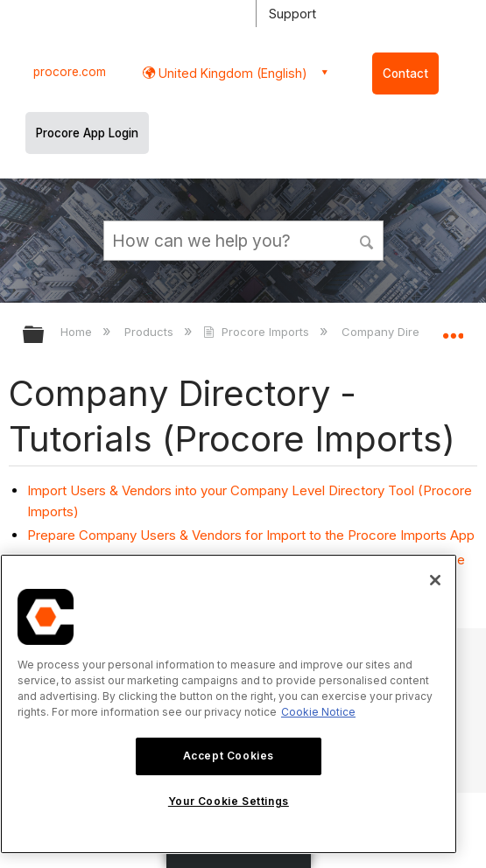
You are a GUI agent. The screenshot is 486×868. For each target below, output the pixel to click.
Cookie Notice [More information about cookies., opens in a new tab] (318, 712)
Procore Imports (257, 332)
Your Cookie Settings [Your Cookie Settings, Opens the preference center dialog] (229, 801)
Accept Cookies (229, 756)
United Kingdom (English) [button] (231, 73)
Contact (405, 73)
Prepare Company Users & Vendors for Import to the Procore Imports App (251, 535)
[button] (367, 240)
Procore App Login (87, 133)
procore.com (70, 72)
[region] (229, 704)
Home (78, 332)
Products (151, 332)
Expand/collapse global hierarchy (45, 336)
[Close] (435, 580)
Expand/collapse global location (453, 329)
